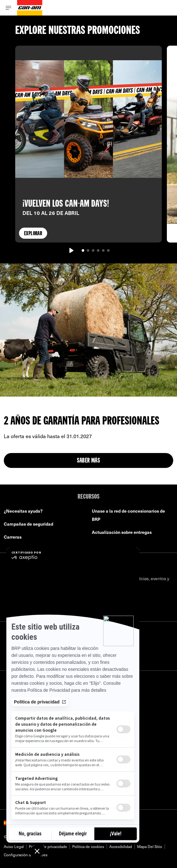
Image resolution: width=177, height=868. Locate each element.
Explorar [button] (33, 234)
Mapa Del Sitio (150, 846)
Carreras (13, 537)
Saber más (89, 461)
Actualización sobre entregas (122, 532)
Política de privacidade (48, 846)
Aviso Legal (14, 846)
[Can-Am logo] (30, 8)
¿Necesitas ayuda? (23, 511)
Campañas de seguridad (28, 524)
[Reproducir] (71, 250)
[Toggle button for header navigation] (9, 8)
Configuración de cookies (26, 855)
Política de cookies (88, 846)
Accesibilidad (121, 846)
